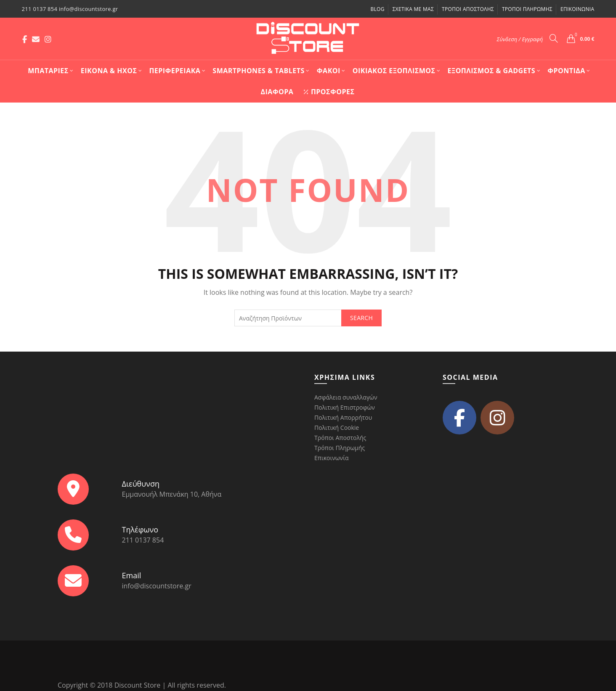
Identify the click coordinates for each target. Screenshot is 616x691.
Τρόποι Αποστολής (468, 9)
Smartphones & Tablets (259, 71)
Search (361, 318)
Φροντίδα (566, 71)
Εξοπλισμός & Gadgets (492, 71)
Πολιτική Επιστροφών (345, 407)
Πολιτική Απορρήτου (343, 417)
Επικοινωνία (577, 9)
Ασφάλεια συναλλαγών (346, 397)
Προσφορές (329, 92)
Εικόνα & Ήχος (109, 71)
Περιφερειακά (175, 71)
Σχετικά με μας (413, 9)
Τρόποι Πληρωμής (527, 9)
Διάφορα (277, 92)
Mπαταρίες (48, 71)
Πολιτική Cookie (337, 428)
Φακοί (329, 71)
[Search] (554, 38)
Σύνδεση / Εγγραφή (520, 39)
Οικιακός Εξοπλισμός (394, 71)
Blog (377, 9)
